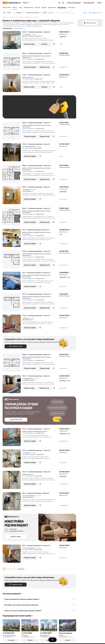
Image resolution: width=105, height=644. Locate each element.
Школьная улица (27, 320)
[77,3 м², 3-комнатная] (12, 325)
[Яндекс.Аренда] (62, 8)
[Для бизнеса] (52, 8)
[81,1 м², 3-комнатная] (12, 438)
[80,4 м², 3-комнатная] (12, 62)
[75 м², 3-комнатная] (12, 239)
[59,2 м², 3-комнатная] (12, 196)
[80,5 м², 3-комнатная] (12, 132)
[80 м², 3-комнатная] (12, 554)
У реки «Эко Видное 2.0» (29, 59)
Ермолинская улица (28, 77)
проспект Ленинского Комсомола (31, 36)
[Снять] (21, 8)
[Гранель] (71, 8)
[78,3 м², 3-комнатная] (12, 481)
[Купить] (15, 8)
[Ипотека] (37, 8)
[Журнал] (44, 8)
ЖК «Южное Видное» (28, 79)
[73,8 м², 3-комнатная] (12, 153)
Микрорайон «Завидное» (29, 455)
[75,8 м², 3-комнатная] (12, 260)
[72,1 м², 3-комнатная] (12, 459)
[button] (63, 3)
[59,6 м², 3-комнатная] (12, 175)
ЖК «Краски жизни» (28, 148)
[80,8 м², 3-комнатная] (12, 364)
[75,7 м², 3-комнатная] (12, 303)
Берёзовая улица (27, 474)
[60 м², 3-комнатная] (12, 502)
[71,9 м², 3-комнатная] (12, 84)
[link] (99, 3)
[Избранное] (60, 3)
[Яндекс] (4, 3)
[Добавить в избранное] (54, 44)
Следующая (21, 569)
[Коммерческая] (29, 8)
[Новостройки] (7, 8)
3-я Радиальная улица (28, 380)
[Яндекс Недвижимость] (13, 3)
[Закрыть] (102, 13)
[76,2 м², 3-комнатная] (12, 385)
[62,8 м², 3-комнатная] (12, 41)
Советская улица (27, 191)
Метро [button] (85, 13)
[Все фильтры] (4, 13)
